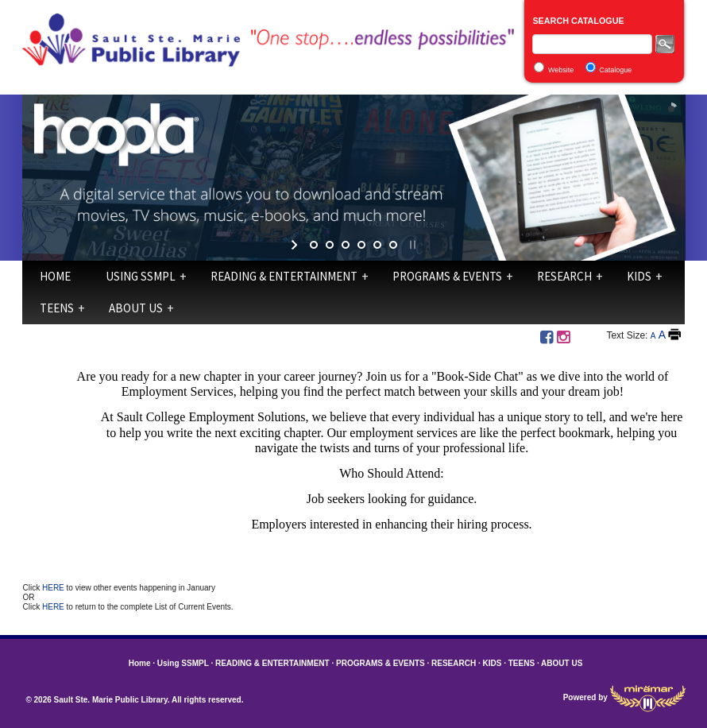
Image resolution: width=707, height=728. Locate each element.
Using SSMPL (141, 276)
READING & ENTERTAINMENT (284, 276)
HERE (54, 588)
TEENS (57, 308)
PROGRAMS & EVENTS (447, 276)
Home (55, 276)
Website (561, 70)
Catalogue (615, 70)
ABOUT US (136, 308)
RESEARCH (564, 276)
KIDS (639, 276)
